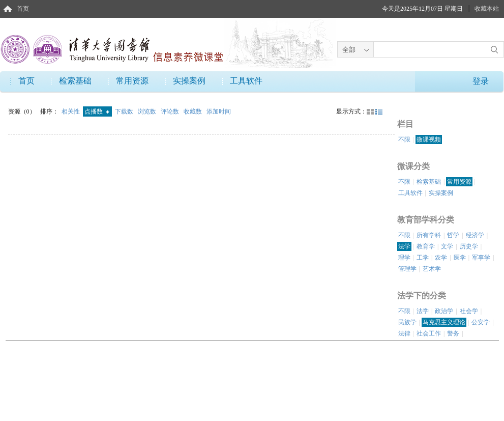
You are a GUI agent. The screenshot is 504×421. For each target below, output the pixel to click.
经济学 (475, 235)
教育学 (426, 246)
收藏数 (194, 111)
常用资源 (132, 81)
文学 (447, 246)
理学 (404, 258)
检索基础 (75, 81)
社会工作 (429, 333)
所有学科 (429, 235)
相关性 (71, 111)
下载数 (125, 111)
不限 (404, 139)
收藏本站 (487, 9)
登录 (481, 81)
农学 (441, 258)
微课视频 (429, 139)
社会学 (469, 311)
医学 (460, 258)
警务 (453, 333)
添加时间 (219, 111)
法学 (404, 246)
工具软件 (246, 81)
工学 (423, 258)
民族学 (407, 322)
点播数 (97, 111)
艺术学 (432, 269)
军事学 (481, 258)
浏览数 (148, 111)
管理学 (407, 269)
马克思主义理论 (444, 322)
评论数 (171, 111)
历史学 (469, 246)
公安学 (481, 322)
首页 (23, 9)
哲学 (453, 235)
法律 (404, 333)
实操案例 (189, 81)
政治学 (444, 311)
